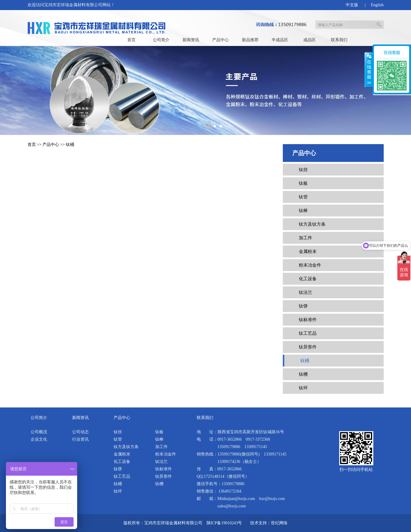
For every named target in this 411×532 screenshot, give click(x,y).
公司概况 (39, 432)
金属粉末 (308, 251)
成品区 (310, 40)
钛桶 (70, 145)
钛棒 (303, 211)
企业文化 (39, 439)
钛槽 (303, 374)
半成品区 (280, 40)
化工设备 (308, 279)
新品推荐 (250, 40)
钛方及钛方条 (312, 224)
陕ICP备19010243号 (224, 523)
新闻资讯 (191, 40)
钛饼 (303, 306)
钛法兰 (306, 292)
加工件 (306, 238)
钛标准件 (308, 320)
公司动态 (80, 432)
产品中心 (220, 40)
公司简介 (161, 40)
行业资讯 (80, 439)
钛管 (303, 197)
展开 (369, 70)
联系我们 (339, 40)
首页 (131, 40)
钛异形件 (308, 347)
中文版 (352, 5)
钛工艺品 (308, 333)
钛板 (303, 183)
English (377, 5)
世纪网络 (279, 523)
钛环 (303, 388)
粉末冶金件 (310, 265)
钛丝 (303, 170)
